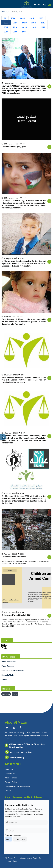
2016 (15, 27)
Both (24, 841)
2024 (32, 18)
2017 (6, 27)
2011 (6, 32)
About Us (9, 769)
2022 (6, 23)
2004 (24, 32)
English (17, 841)
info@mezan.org (15, 758)
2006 (15, 32)
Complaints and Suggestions (17, 787)
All (5, 18)
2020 (24, 23)
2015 (24, 27)
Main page (5, 11)
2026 (13, 18)
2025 (22, 18)
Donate (8, 791)
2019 (34, 23)
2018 (43, 23)
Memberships (11, 778)
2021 (15, 23)
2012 (43, 27)
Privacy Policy (11, 782)
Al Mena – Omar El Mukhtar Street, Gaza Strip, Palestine (25, 746)
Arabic (9, 841)
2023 (41, 18)
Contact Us (10, 774)
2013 (34, 27)
